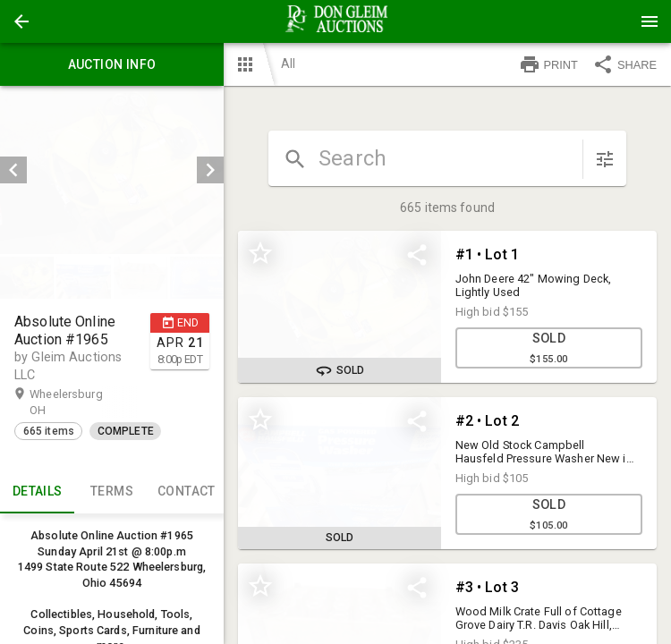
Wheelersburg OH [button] (66, 402)
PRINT (548, 64)
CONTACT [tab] (187, 492)
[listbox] (112, 170)
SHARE (624, 64)
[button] (21, 21)
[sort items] (605, 159)
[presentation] (335, 21)
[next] (210, 170)
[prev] (13, 170)
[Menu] (650, 21)
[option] (112, 170)
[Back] (21, 21)
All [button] (288, 64)
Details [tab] (37, 492)
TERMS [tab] (111, 492)
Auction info (112, 64)
